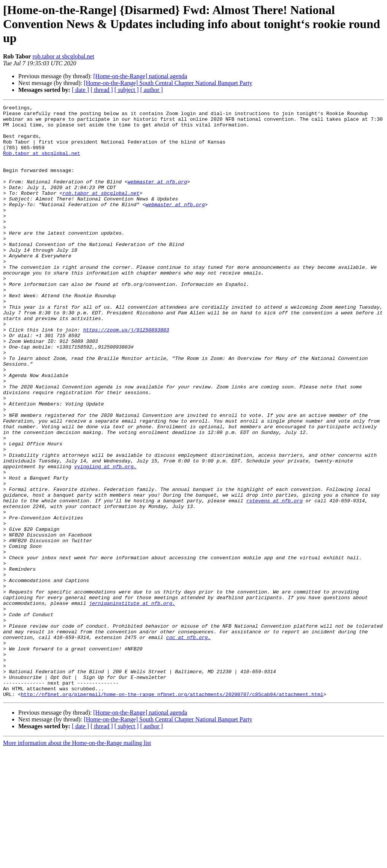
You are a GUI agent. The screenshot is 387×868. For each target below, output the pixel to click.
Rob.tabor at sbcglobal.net (42, 163)
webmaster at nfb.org (157, 197)
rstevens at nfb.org (274, 580)
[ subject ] (127, 90)
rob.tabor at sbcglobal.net (63, 56)
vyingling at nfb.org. (105, 539)
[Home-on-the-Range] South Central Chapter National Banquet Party (168, 83)
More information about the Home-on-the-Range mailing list (77, 861)
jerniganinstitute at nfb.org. (132, 703)
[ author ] (152, 90)
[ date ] (80, 90)
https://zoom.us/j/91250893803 (126, 375)
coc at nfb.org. (188, 744)
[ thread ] (102, 90)
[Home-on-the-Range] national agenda (140, 76)
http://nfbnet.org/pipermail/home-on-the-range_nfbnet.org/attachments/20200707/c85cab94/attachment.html (172, 813)
